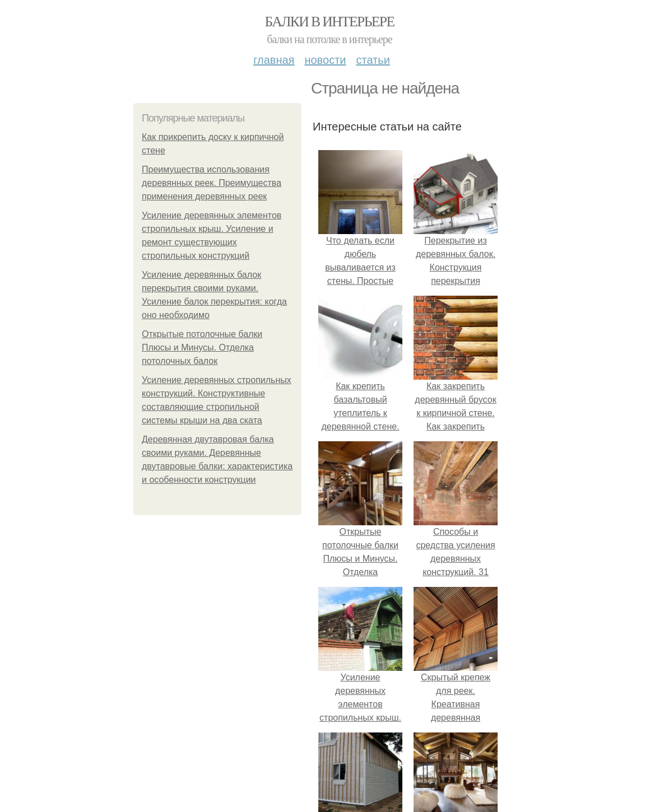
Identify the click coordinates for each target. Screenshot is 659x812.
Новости (325, 60)
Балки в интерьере (329, 22)
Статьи (373, 60)
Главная (274, 60)
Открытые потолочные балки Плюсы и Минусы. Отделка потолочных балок (202, 347)
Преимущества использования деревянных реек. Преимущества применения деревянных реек (212, 183)
